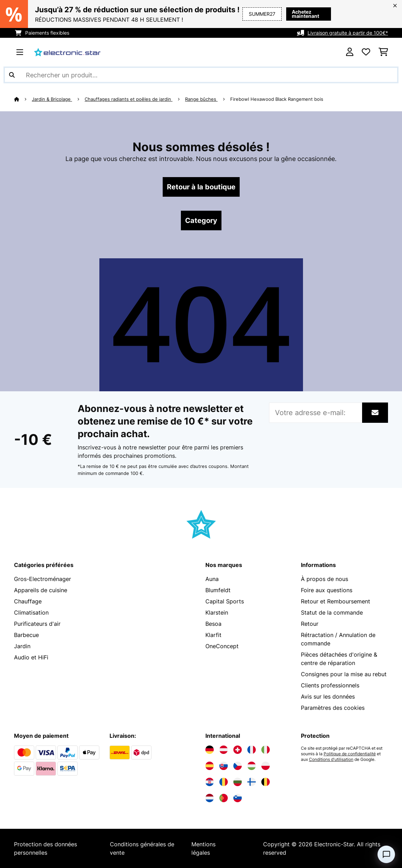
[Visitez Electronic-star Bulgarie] (238, 782)
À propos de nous (325, 579)
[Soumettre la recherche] (12, 75)
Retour (310, 624)
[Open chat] (386, 854)
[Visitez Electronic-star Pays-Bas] (210, 798)
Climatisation (31, 612)
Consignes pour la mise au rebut (344, 674)
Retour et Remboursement (336, 601)
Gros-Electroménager (43, 579)
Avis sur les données (328, 696)
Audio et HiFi (31, 657)
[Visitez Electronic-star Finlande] (252, 782)
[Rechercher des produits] (201, 75)
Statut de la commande (332, 612)
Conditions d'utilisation (331, 759)
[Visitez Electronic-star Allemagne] (210, 750)
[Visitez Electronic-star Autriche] (224, 750)
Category (201, 220)
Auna (212, 579)
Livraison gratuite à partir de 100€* (348, 33)
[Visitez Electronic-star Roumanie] (224, 782)
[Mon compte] (350, 52)
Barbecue (26, 635)
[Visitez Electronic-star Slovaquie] (224, 766)
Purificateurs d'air (37, 624)
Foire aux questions (327, 590)
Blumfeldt (218, 590)
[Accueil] (23, 99)
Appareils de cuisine (41, 590)
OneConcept (222, 646)
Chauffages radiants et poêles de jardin (129, 99)
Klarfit (213, 635)
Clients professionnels (330, 685)
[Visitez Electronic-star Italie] (266, 750)
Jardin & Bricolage (52, 99)
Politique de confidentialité (350, 754)
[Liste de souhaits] (366, 52)
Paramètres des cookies (333, 708)
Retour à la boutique (201, 187)
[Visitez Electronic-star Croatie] (210, 782)
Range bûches (201, 99)
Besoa (213, 624)
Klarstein (217, 612)
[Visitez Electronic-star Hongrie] (252, 766)
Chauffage (28, 601)
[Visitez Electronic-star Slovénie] (238, 798)
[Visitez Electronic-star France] (252, 750)
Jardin (22, 646)
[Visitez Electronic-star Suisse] (238, 750)
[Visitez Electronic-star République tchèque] (238, 766)
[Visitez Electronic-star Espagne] (210, 766)
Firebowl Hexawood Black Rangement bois (277, 99)
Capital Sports (225, 601)
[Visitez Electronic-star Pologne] (266, 766)
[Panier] (383, 52)
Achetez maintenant (294, 14)
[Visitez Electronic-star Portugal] (224, 798)
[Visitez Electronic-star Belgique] (266, 782)
